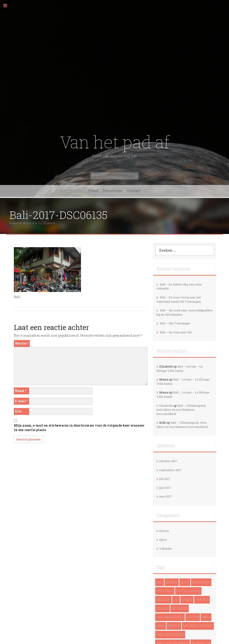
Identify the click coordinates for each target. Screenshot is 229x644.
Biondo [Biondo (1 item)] (172, 582)
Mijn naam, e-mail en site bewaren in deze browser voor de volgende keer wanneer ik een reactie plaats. (79, 428)
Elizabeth (49, 223)
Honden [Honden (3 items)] (202, 600)
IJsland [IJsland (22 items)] (162, 608)
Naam (21, 391)
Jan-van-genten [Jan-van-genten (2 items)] (170, 617)
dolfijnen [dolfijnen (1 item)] (165, 591)
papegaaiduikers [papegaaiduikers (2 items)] (170, 634)
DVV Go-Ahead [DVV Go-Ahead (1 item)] (188, 591)
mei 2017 (165, 496)
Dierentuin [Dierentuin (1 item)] (201, 582)
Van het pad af (115, 143)
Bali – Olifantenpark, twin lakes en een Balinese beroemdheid (181, 410)
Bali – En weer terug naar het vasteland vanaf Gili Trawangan (179, 299)
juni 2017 (165, 488)
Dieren (164, 531)
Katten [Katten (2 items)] (193, 617)
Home (93, 191)
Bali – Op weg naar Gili (176, 332)
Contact (134, 191)
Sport (163, 540)
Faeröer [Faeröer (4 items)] (163, 600)
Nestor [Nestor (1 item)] (174, 626)
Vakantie (166, 548)
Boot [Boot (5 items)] (185, 582)
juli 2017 (165, 479)
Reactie (22, 343)
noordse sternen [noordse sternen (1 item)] (198, 626)
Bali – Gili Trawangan (175, 323)
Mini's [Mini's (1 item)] (206, 617)
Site (18, 411)
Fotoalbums (113, 191)
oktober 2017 (168, 461)
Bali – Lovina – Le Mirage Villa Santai (180, 369)
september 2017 (171, 470)
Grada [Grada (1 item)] (187, 600)
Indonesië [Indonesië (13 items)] (180, 608)
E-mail (21, 401)
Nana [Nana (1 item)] (161, 626)
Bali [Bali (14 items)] (160, 582)
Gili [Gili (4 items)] (176, 600)
